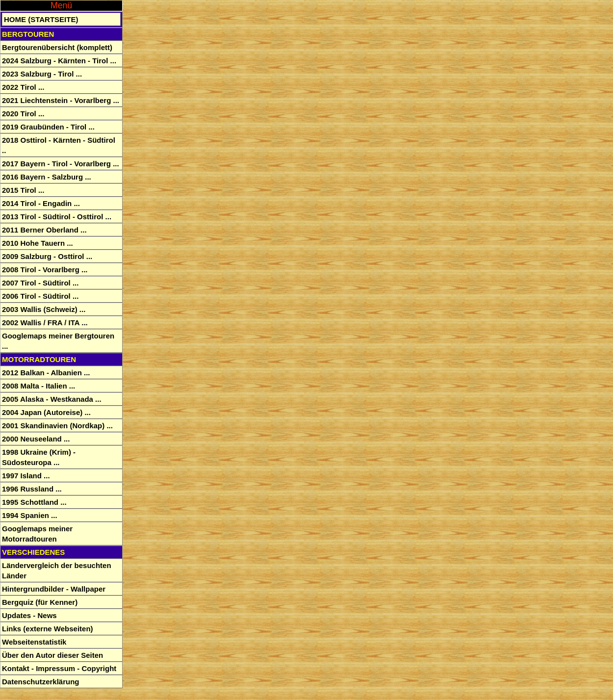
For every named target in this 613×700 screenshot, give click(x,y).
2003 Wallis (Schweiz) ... (44, 309)
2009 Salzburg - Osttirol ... (47, 256)
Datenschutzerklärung (41, 682)
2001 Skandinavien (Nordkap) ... (57, 426)
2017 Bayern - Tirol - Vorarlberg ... (61, 164)
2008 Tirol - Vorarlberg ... (45, 270)
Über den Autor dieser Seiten (52, 655)
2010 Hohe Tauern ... (38, 243)
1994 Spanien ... (30, 515)
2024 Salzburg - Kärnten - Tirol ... (59, 61)
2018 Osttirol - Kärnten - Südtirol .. (59, 145)
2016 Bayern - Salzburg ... (47, 177)
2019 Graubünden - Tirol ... (48, 127)
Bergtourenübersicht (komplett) (57, 47)
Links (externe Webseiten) (48, 629)
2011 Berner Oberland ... (44, 230)
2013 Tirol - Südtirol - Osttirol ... (57, 217)
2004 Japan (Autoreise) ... (46, 412)
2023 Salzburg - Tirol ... (42, 74)
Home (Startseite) (41, 19)
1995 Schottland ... (34, 502)
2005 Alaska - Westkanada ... (52, 399)
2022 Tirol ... (23, 87)
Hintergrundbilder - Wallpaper (54, 589)
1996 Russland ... (32, 489)
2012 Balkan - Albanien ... (46, 373)
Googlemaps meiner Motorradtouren (37, 534)
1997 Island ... (26, 476)
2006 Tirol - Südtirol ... (40, 296)
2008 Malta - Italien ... (38, 386)
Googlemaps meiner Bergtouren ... (58, 341)
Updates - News (29, 615)
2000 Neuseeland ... (36, 439)
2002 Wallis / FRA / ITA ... (45, 323)
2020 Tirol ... (23, 114)
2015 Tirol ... (23, 190)
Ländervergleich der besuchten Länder (57, 570)
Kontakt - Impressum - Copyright (59, 668)
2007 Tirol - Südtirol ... (40, 283)
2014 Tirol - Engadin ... (41, 203)
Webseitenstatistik (34, 642)
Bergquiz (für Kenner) (40, 602)
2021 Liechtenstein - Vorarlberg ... (61, 100)
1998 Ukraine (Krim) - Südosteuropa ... (39, 457)
